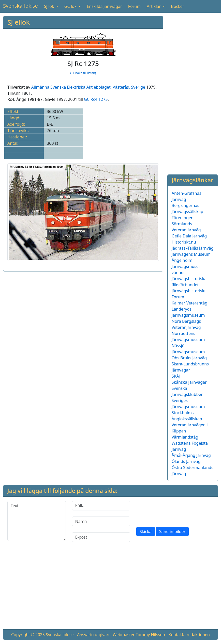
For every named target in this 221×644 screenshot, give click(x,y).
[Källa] (101, 506)
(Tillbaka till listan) (83, 73)
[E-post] (101, 537)
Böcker (178, 6)
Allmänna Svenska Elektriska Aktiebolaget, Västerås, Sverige (88, 87)
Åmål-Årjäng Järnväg (191, 455)
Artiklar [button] (154, 6)
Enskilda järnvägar (104, 6)
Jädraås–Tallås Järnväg (193, 248)
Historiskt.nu (184, 242)
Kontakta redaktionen (189, 635)
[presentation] (175, 511)
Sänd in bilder (172, 532)
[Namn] (101, 521)
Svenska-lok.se (20, 6)
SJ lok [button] (50, 6)
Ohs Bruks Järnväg (189, 358)
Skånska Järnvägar (189, 382)
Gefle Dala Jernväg (189, 236)
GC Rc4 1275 (96, 99)
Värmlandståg (185, 437)
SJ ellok (19, 22)
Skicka (146, 532)
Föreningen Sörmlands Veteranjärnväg (186, 224)
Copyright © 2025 (28, 635)
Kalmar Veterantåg (190, 303)
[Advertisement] (193, 92)
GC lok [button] (71, 6)
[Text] (37, 521)
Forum (134, 6)
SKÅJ (176, 376)
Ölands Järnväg (186, 461)
